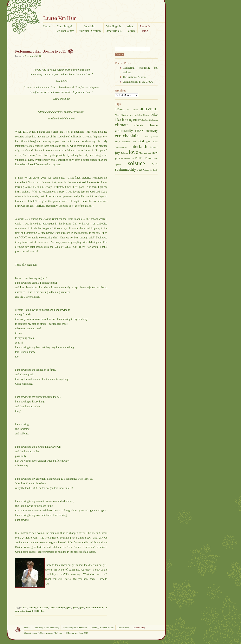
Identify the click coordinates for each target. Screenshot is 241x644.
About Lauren (123, 628)
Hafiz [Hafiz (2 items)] (155, 142)
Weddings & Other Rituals (102, 628)
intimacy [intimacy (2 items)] (154, 147)
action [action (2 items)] (135, 110)
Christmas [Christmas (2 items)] (153, 120)
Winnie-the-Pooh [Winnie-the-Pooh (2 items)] (150, 170)
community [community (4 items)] (124, 130)
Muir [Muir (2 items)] (141, 153)
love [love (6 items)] (133, 152)
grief (82, 608)
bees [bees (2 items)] (131, 115)
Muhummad (97, 608)
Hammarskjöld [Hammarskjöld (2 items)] (121, 147)
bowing (32, 608)
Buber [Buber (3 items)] (137, 120)
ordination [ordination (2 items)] (126, 158)
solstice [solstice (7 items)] (136, 163)
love (88, 608)
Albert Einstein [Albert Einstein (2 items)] (122, 115)
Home (27, 628)
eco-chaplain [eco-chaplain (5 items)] (127, 136)
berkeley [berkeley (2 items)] (138, 115)
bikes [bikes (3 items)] (118, 120)
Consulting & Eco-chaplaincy (46, 628)
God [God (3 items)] (141, 141)
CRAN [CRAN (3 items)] (139, 131)
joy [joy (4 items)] (117, 152)
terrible (30, 611)
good (69, 608)
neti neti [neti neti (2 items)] (148, 153)
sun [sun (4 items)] (155, 164)
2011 (25, 608)
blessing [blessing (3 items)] (127, 120)
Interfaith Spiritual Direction (75, 628)
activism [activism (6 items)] (149, 109)
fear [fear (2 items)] (134, 142)
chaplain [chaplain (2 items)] (145, 120)
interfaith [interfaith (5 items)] (139, 146)
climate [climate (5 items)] (122, 125)
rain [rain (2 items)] (133, 158)
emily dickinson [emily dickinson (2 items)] (122, 142)
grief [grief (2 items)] (148, 142)
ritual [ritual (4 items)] (139, 158)
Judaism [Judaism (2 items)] (124, 153)
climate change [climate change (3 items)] (146, 125)
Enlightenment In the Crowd (138, 82)
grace (75, 608)
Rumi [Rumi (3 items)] (148, 158)
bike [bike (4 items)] (154, 114)
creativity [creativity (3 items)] (152, 131)
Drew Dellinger (57, 608)
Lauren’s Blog (139, 628)
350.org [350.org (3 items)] (120, 109)
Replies (40, 611)
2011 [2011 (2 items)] (129, 110)
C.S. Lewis (43, 608)
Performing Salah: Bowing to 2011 (40, 51)
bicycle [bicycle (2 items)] (146, 115)
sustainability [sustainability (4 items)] (125, 169)
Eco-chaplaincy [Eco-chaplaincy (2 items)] (151, 137)
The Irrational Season (134, 77)
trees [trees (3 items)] (140, 170)
